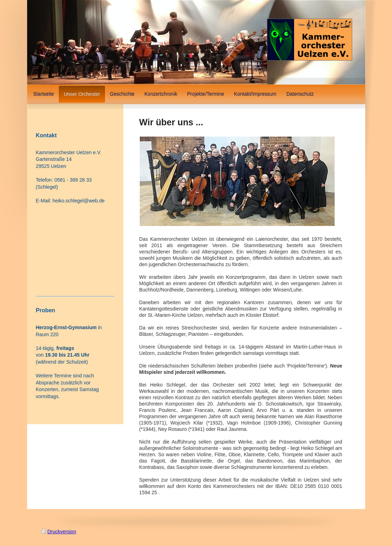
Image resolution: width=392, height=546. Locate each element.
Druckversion (59, 532)
